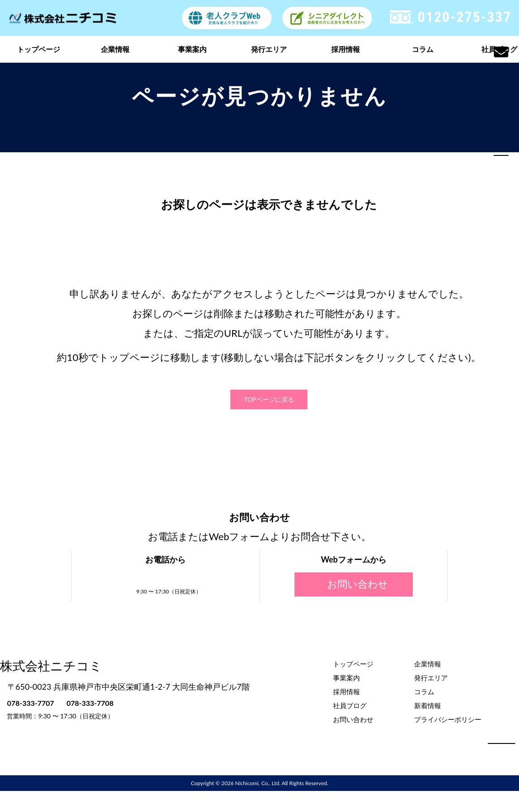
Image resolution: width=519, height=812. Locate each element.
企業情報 (115, 49)
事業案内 (192, 49)
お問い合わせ (354, 584)
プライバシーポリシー (448, 719)
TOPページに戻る (269, 399)
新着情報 (428, 705)
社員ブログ (350, 705)
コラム (423, 49)
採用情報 (346, 49)
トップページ (39, 49)
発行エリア (269, 49)
